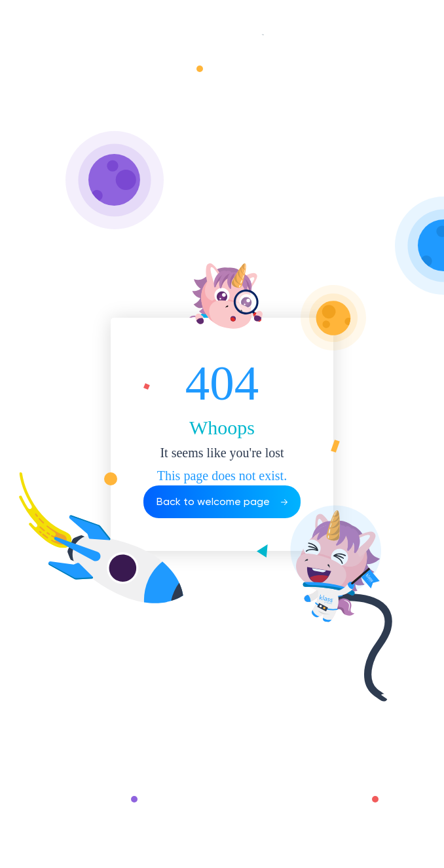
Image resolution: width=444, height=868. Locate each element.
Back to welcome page (222, 501)
